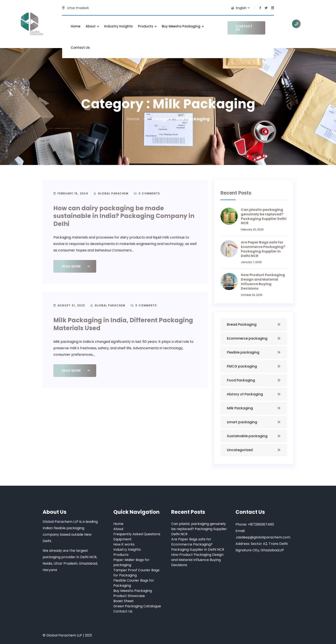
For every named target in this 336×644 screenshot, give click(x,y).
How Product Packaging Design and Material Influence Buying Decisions (263, 282)
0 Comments (147, 193)
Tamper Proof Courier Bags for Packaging (136, 573)
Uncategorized (240, 450)
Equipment (122, 539)
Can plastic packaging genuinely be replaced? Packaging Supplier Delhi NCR (264, 216)
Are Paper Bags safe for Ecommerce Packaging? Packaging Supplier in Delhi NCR (263, 249)
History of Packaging (245, 394)
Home (76, 26)
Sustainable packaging (247, 436)
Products (147, 26)
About (92, 26)
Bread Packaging (242, 324)
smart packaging (242, 422)
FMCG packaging (242, 366)
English (243, 8)
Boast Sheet (124, 601)
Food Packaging (241, 380)
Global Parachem (113, 193)
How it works (124, 544)
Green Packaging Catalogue (137, 606)
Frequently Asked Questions (137, 534)
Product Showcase (129, 596)
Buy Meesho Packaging (183, 26)
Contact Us (80, 48)
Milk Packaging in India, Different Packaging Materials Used (123, 324)
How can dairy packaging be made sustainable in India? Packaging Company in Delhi (124, 216)
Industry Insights (118, 26)
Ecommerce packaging (247, 338)
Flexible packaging (243, 352)
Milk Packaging (240, 408)
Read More (76, 266)
